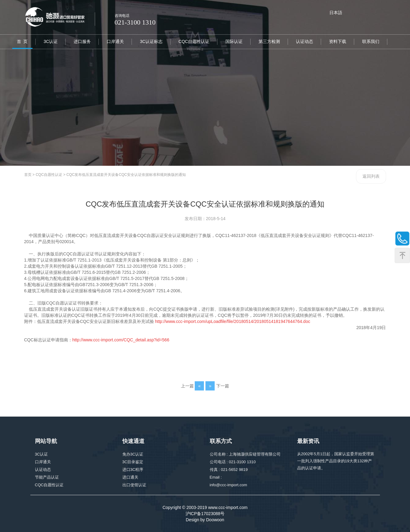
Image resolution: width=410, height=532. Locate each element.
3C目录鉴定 (133, 462)
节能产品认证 (47, 478)
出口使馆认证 (134, 485)
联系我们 (371, 41)
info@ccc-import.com (228, 485)
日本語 (336, 13)
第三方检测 (269, 41)
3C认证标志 (151, 41)
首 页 (22, 41)
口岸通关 (115, 41)
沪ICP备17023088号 (205, 514)
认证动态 (305, 41)
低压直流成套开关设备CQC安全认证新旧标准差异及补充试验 (96, 321)
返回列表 (371, 176)
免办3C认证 (133, 455)
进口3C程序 (133, 470)
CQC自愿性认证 (194, 41)
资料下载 (338, 41)
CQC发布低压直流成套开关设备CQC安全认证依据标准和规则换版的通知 (126, 175)
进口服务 (82, 41)
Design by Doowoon (205, 520)
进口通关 (130, 478)
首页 (28, 175)
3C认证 (51, 41)
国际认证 (234, 41)
